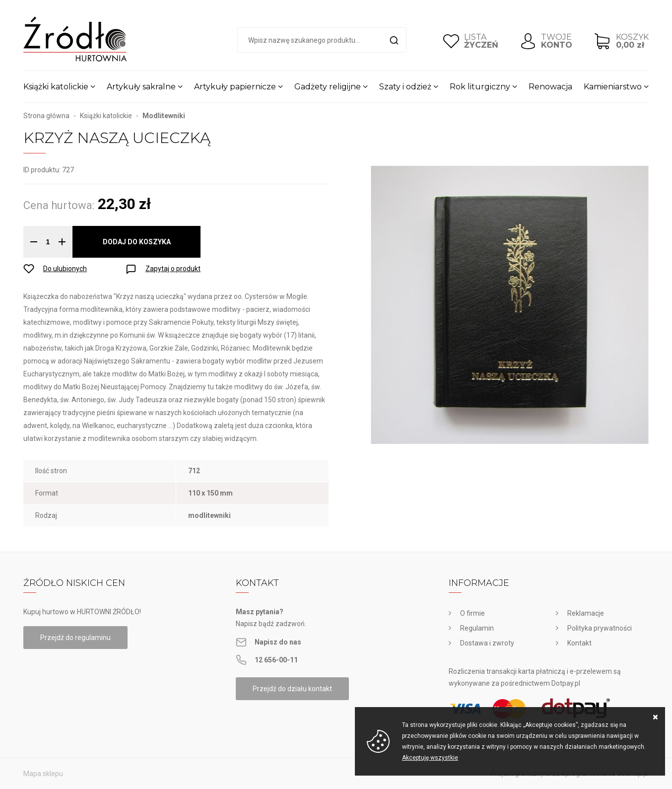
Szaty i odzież (405, 87)
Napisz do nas (278, 642)
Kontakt (579, 643)
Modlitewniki (164, 116)
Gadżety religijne (328, 87)
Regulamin (477, 628)
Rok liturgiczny (480, 87)
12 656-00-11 (276, 660)
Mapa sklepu (43, 774)
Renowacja (550, 87)
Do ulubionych (65, 269)
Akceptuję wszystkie (430, 758)
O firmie (472, 613)
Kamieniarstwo (613, 87)
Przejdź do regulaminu (75, 638)
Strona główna (46, 116)
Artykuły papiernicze (235, 87)
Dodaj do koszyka (137, 242)
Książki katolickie (56, 87)
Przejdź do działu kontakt (292, 689)
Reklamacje (586, 613)
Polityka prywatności (600, 628)
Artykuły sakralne (141, 87)
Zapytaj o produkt (173, 269)
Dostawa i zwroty (487, 643)
